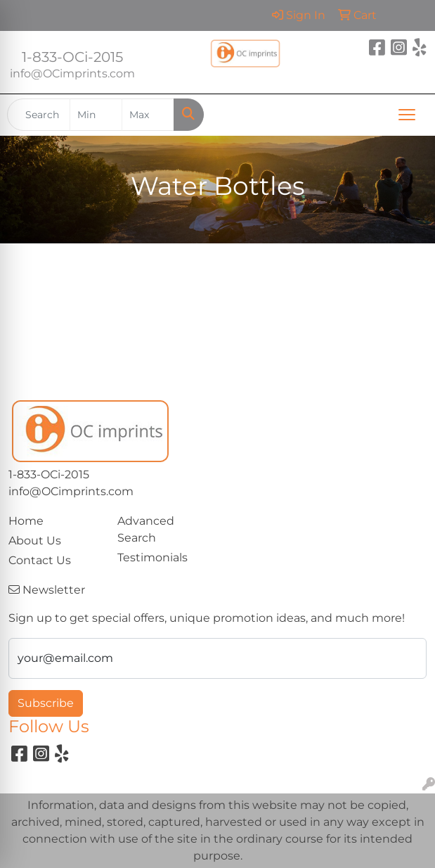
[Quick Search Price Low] (96, 115)
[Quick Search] (39, 115)
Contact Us (40, 560)
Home (26, 521)
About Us (35, 541)
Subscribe (46, 703)
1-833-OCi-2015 (72, 57)
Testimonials (152, 557)
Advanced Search (146, 529)
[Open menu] (407, 115)
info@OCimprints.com (72, 74)
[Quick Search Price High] (148, 115)
